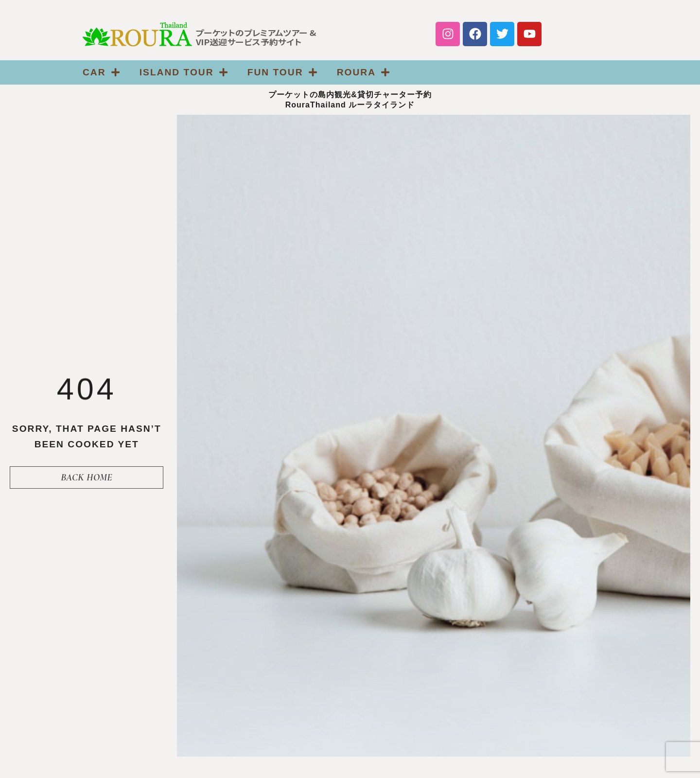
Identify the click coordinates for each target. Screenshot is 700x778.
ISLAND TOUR (184, 72)
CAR (101, 72)
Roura (364, 72)
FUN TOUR (282, 72)
